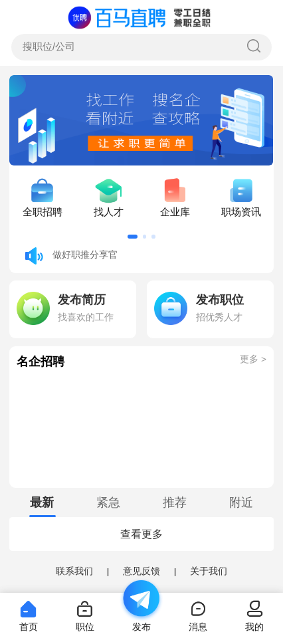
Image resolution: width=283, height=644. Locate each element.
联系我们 (74, 571)
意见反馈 (141, 571)
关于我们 (209, 571)
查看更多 (141, 534)
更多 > (253, 359)
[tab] (43, 502)
